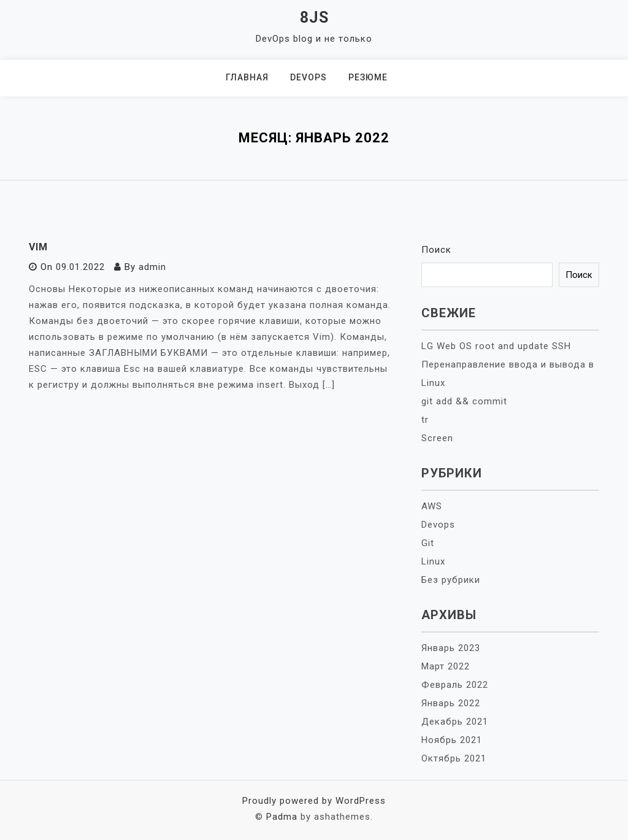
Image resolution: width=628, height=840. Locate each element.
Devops (438, 525)
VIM (38, 247)
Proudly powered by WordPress (314, 801)
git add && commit (464, 401)
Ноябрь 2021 (452, 740)
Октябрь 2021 (454, 758)
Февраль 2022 (455, 685)
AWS (432, 506)
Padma (282, 817)
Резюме (368, 77)
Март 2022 (446, 666)
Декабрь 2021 (455, 722)
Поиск (436, 250)
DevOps (308, 77)
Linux (433, 561)
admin (152, 267)
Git (428, 543)
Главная (247, 77)
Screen (437, 438)
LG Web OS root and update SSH (496, 346)
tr (425, 420)
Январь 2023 (451, 648)
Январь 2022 (451, 703)
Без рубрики (451, 580)
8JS (314, 17)
